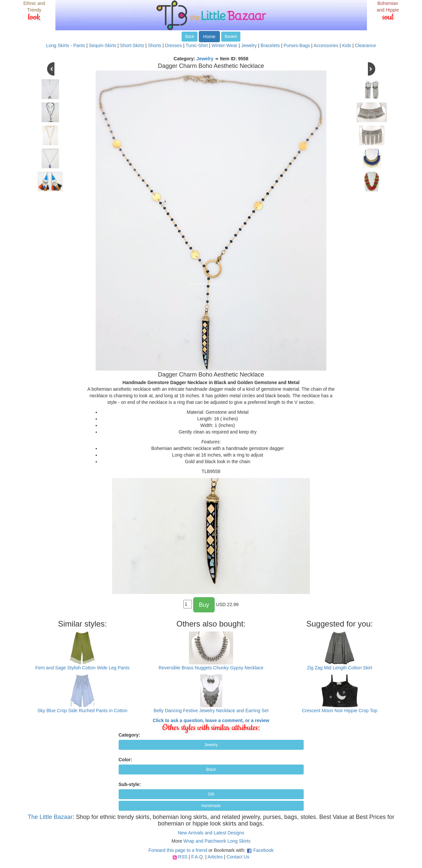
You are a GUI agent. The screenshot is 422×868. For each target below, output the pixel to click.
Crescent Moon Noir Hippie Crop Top (340, 711)
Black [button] (211, 770)
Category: (129, 735)
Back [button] (190, 37)
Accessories (326, 45)
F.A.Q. (198, 857)
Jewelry (249, 45)
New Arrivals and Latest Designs (211, 833)
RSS (183, 857)
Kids (347, 45)
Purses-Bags (297, 45)
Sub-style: (130, 784)
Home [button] (209, 37)
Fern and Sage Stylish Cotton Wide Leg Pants (82, 668)
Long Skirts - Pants (66, 45)
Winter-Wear (225, 45)
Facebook (263, 850)
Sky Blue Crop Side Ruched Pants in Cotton (82, 711)
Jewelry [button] (211, 745)
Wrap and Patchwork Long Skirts (217, 841)
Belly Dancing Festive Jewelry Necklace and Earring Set (211, 711)
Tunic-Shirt (197, 45)
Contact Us (238, 857)
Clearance (365, 45)
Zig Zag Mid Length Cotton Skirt (340, 668)
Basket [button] (231, 37)
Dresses (174, 45)
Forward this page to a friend (178, 850)
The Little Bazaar (50, 817)
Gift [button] (211, 794)
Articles (215, 857)
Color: (125, 760)
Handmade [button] (211, 806)
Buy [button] (204, 605)
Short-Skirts (132, 45)
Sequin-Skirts (102, 45)
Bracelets (270, 45)
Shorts (155, 45)
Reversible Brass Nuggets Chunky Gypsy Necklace (211, 668)
